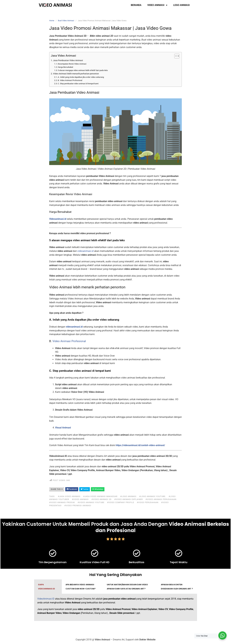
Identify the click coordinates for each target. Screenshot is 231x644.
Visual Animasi (63, 428)
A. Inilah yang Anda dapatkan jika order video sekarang (81, 77)
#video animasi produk (62, 502)
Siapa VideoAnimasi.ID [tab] (46, 587)
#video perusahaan (148, 502)
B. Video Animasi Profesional (70, 80)
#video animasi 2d (102, 499)
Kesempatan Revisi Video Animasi (72, 64)
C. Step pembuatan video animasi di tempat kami (78, 84)
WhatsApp (98, 489)
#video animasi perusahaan (161, 499)
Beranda (136, 5)
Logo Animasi (181, 5)
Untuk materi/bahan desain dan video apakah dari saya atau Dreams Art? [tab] (127, 587)
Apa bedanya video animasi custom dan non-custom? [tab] (81, 587)
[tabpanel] (116, 607)
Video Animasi (157, 5)
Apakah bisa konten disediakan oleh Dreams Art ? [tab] (177, 587)
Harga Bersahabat (65, 67)
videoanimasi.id (74, 327)
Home (52, 21)
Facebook (72, 489)
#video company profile (121, 502)
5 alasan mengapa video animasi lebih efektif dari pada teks (83, 70)
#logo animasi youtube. (153, 496)
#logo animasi (128, 496)
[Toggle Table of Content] (175, 56)
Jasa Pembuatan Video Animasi (68, 60)
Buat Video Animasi (66, 21)
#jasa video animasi (69, 496)
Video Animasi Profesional (69, 341)
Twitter (85, 489)
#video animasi (80, 499)
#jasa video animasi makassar (100, 496)
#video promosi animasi (78, 505)
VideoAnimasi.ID (46, 599)
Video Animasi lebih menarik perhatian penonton (76, 74)
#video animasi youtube (91, 502)
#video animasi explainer (129, 499)
